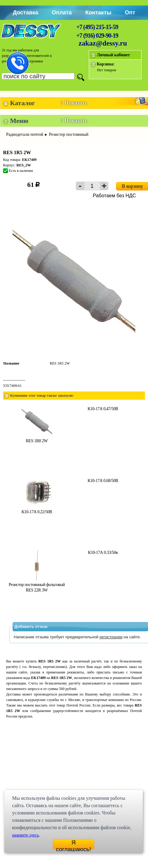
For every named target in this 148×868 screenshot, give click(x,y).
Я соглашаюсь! (73, 844)
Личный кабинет (113, 55)
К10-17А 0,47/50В (103, 409)
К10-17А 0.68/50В (103, 481)
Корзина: (106, 64)
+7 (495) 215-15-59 (97, 27)
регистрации (111, 637)
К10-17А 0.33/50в (103, 553)
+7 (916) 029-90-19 (97, 35)
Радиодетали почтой (25, 134)
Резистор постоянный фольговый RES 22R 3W (37, 585)
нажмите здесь (25, 835)
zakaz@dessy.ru (103, 43)
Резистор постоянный (69, 134)
